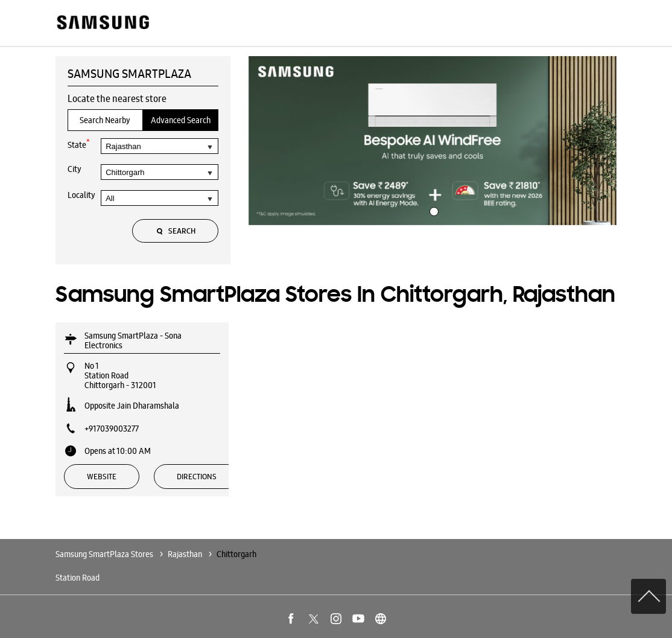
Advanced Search (181, 120)
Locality (81, 195)
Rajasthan (185, 554)
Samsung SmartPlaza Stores (105, 554)
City (74, 169)
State (79, 144)
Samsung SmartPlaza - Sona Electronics (133, 340)
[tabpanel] (433, 141)
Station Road (78, 578)
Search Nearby (105, 120)
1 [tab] (433, 210)
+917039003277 (112, 429)
